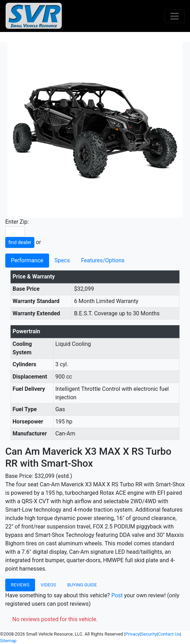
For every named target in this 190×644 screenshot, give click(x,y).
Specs (62, 260)
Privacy (132, 634)
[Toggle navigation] (175, 16)
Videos (48, 585)
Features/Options (103, 260)
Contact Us (169, 634)
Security (149, 634)
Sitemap (8, 641)
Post (117, 595)
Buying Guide (82, 585)
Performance (27, 260)
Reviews (20, 585)
